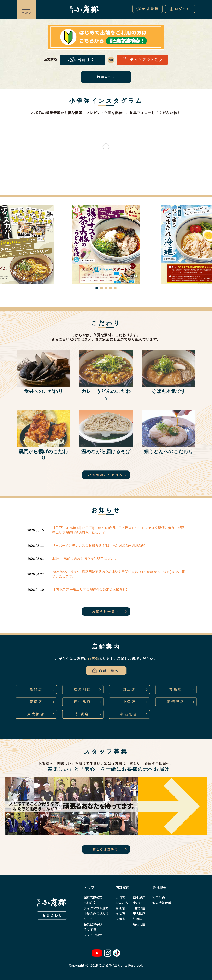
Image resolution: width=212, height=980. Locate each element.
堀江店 (120, 908)
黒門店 (120, 897)
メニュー (90, 919)
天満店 (120, 919)
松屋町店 (122, 903)
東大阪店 (139, 913)
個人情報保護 (162, 903)
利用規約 (159, 897)
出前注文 (90, 903)
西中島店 (139, 897)
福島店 (120, 913)
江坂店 (138, 919)
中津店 (138, 903)
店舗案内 (123, 887)
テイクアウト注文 (96, 908)
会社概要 (159, 887)
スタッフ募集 (93, 935)
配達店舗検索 (93, 897)
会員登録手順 (93, 924)
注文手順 (90, 930)
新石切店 (139, 924)
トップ (89, 887)
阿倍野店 (139, 908)
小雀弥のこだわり (96, 913)
